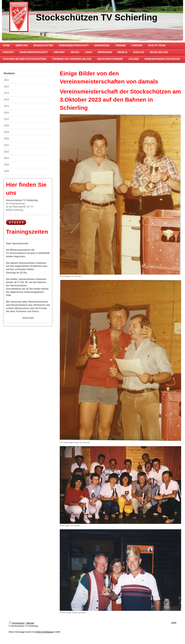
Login (174, 622)
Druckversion (17, 623)
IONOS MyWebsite (44, 632)
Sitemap (30, 623)
